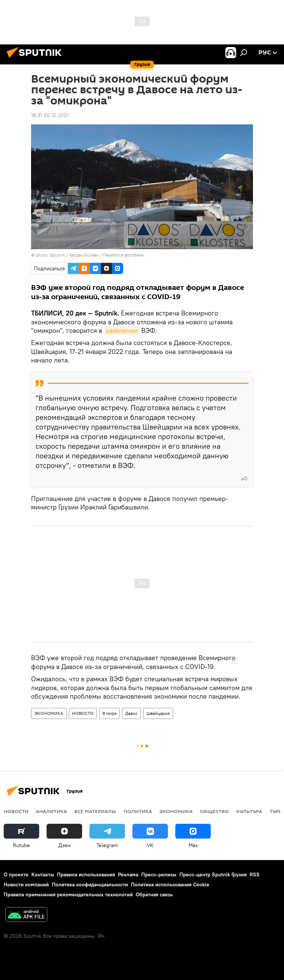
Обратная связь (154, 894)
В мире (109, 713)
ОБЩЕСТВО (214, 811)
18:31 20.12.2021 (50, 115)
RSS (255, 874)
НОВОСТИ (83, 713)
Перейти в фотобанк (123, 255)
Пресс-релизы (159, 874)
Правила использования (86, 874)
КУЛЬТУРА (249, 811)
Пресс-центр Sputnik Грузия (213, 874)
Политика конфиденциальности (90, 884)
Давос (131, 713)
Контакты (43, 874)
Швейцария (158, 713)
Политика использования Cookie (170, 884)
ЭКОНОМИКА (49, 713)
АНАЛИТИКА (51, 811)
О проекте (16, 874)
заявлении (122, 330)
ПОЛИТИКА (138, 811)
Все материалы (95, 811)
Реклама (128, 874)
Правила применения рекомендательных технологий (68, 894)
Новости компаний (26, 884)
